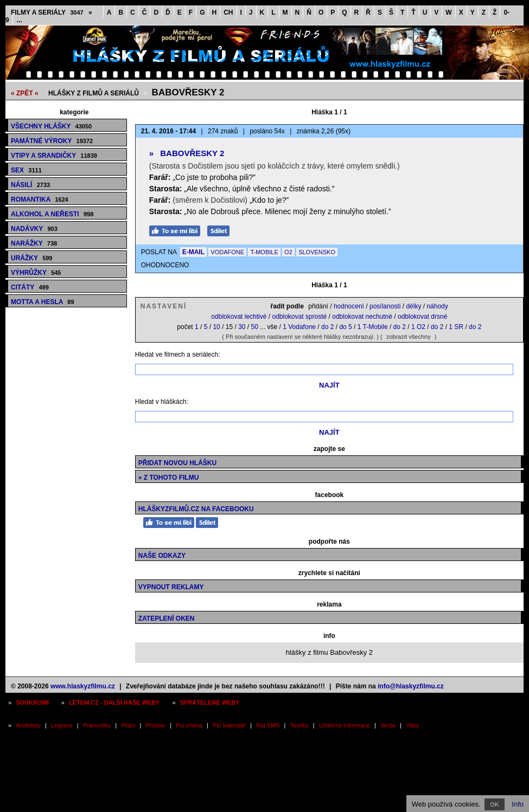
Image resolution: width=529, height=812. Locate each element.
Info (518, 804)
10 (216, 327)
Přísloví (155, 725)
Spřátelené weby (210, 703)
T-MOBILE (264, 252)
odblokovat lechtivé (239, 317)
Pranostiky (97, 725)
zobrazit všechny (409, 337)
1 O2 (418, 327)
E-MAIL (193, 252)
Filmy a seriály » (52, 12)
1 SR (456, 327)
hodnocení (349, 306)
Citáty (30, 287)
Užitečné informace (345, 725)
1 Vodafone (299, 327)
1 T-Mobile (373, 327)
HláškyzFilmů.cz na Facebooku (196, 509)
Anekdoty (28, 725)
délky (413, 306)
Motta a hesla (43, 302)
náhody (437, 306)
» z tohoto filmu (169, 478)
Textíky (299, 725)
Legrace (62, 725)
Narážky (34, 243)
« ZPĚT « (25, 93)
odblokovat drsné (422, 317)
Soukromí (32, 703)
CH (228, 12)
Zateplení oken (167, 618)
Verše (388, 725)
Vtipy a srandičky (54, 156)
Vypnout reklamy (171, 587)
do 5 (345, 327)
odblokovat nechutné (362, 317)
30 (242, 327)
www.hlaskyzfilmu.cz (83, 686)
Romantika (40, 199)
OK (495, 804)
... (20, 20)
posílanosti (385, 306)
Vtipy (412, 725)
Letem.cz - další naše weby (114, 703)
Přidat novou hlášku (177, 463)
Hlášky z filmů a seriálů (94, 93)
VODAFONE (227, 252)
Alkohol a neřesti (52, 214)
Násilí (30, 185)
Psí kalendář (229, 725)
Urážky (31, 258)
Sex (26, 170)
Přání (128, 725)
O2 (288, 252)
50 (255, 327)
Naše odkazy (162, 556)
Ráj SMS (268, 725)
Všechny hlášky (51, 126)
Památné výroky (52, 141)
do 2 (327, 327)
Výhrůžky (36, 273)
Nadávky (34, 229)
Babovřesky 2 (188, 92)
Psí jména (189, 725)
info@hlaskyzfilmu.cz (411, 686)
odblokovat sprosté (299, 317)
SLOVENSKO (317, 252)
